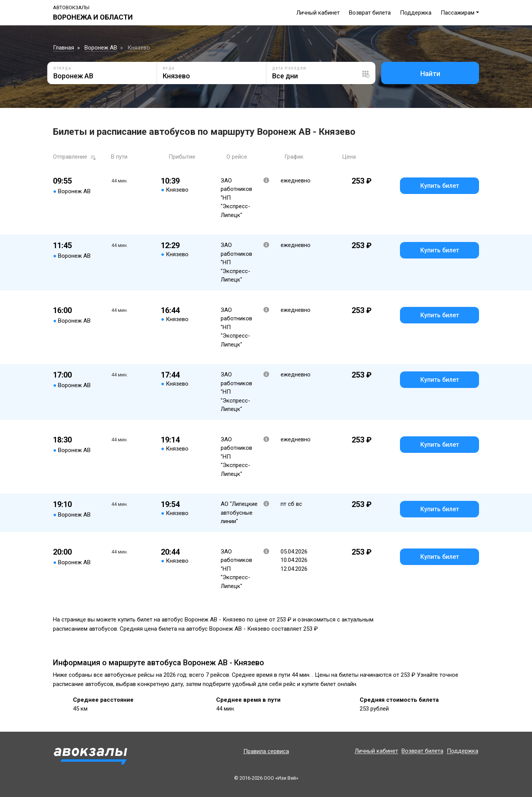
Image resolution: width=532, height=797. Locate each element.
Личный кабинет (318, 13)
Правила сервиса (266, 751)
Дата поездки (289, 68)
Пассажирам (458, 13)
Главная (64, 48)
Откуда (62, 68)
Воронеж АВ (101, 48)
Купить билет (440, 186)
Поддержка (416, 13)
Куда (169, 68)
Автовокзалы (71, 7)
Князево (139, 48)
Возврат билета (370, 13)
